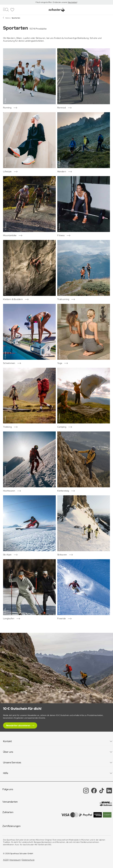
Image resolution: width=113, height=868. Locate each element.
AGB (5, 860)
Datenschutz (28, 860)
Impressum (15, 860)
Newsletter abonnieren (18, 725)
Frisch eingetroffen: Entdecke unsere (52, 2)
